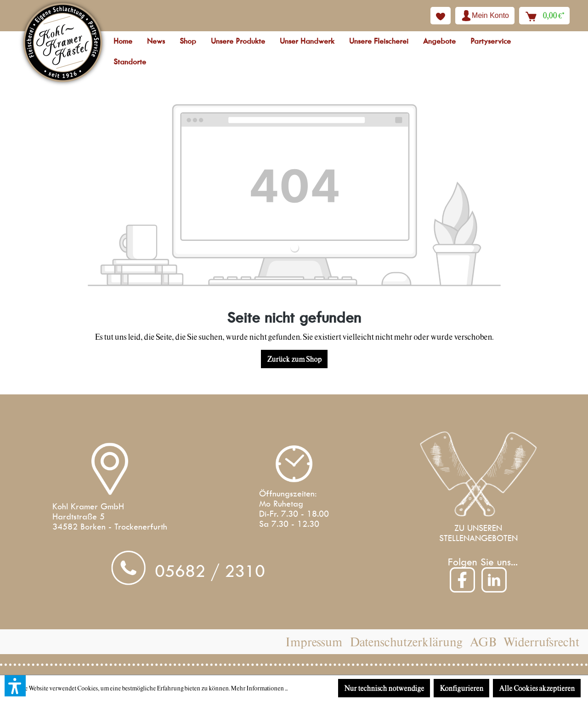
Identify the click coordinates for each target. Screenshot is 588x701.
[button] (15, 686)
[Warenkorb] (544, 16)
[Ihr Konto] (485, 16)
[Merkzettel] (441, 16)
